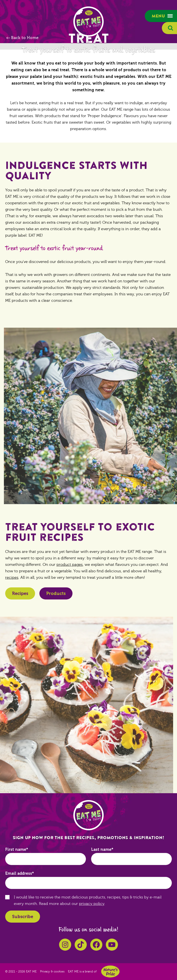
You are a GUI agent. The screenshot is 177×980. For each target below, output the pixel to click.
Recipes (20, 593)
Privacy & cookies (52, 972)
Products (56, 593)
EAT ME (88, 22)
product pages (70, 565)
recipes (12, 578)
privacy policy (92, 904)
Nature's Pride (110, 971)
